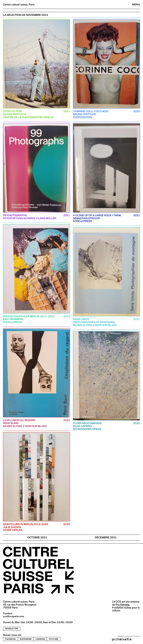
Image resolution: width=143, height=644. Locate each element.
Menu (136, 4)
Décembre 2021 (106, 537)
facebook (11, 639)
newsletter (12, 629)
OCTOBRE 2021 (37, 537)
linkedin (40, 639)
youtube (54, 639)
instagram (26, 639)
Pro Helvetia (122, 605)
